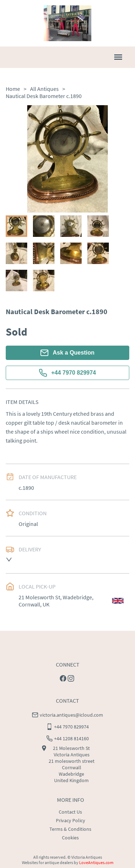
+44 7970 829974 (67, 373)
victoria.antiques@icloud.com (71, 715)
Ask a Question (67, 353)
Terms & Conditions (70, 829)
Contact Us (70, 812)
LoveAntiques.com (96, 862)
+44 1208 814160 (71, 738)
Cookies (70, 838)
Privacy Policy (71, 820)
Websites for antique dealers (47, 862)
